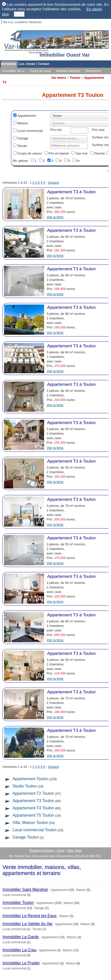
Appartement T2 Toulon (33, 793)
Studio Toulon (25, 786)
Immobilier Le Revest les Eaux (30, 916)
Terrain (22, 146)
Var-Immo (59, 78)
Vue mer (82, 153)
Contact (44, 64)
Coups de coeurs (30, 153)
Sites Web (74, 851)
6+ (78, 161)
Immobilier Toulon (18, 903)
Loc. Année (27, 64)
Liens (60, 851)
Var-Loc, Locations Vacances (22, 22)
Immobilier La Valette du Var (28, 924)
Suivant (53, 183)
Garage (23, 138)
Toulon (75, 78)
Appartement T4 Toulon (33, 808)
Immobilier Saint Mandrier (25, 890)
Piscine (99, 153)
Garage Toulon (26, 837)
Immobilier (9, 64)
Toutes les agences (35, 76)
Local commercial (30, 131)
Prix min (56, 130)
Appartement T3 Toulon (33, 801)
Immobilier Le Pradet (21, 963)
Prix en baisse (59, 153)
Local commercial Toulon (35, 830)
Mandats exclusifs (68, 71)
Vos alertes (9, 76)
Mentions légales (42, 851)
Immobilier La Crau (19, 950)
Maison (23, 123)
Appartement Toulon (30, 779)
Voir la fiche (55, 217)
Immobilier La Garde (21, 937)
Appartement (27, 116)
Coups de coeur (40, 71)
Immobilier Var (13, 71)
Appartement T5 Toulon (33, 815)
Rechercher (93, 71)
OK (19, 14)
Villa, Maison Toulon (30, 823)
